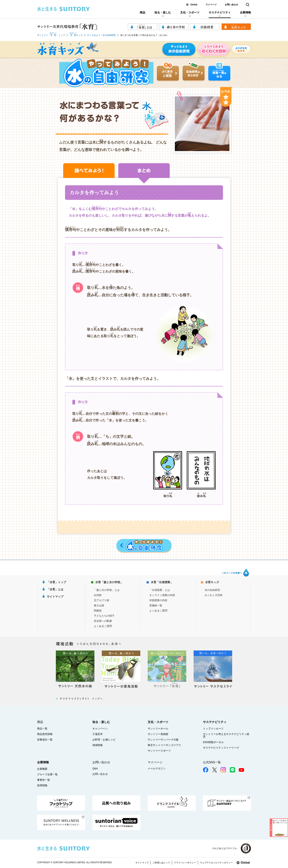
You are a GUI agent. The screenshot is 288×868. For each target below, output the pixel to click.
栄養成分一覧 (45, 740)
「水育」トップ (56, 582)
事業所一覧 (44, 780)
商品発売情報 (45, 734)
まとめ (144, 173)
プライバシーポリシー (185, 863)
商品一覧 (42, 729)
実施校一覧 (156, 605)
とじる (271, 828)
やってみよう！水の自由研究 (101, 35)
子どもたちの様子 (104, 616)
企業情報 (245, 12)
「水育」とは (55, 589)
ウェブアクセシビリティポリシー (216, 863)
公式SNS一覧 (212, 762)
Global (194, 5)
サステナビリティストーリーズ (221, 748)
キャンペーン (100, 729)
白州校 (98, 595)
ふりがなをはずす (241, 49)
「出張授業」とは (160, 590)
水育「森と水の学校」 (109, 582)
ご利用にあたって (161, 863)
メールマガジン (157, 768)
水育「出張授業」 (162, 582)
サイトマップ (55, 596)
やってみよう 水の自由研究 (179, 49)
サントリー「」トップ (51, 34)
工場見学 (98, 734)
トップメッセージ (213, 729)
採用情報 (42, 785)
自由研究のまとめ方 (194, 72)
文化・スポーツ (190, 12)
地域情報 (98, 745)
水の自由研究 (212, 590)
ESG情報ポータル (213, 742)
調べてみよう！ (89, 173)
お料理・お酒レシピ (104, 740)
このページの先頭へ (235, 572)
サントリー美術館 (158, 734)
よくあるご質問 (168, 72)
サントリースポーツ (159, 751)
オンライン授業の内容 (162, 595)
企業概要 (42, 769)
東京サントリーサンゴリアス (164, 745)
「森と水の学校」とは (107, 590)
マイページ (211, 5)
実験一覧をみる (219, 72)
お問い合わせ (231, 5)
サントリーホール (158, 729)
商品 (143, 12)
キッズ (76, 34)
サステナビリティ (220, 12)
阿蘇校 (98, 611)
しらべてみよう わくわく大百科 (214, 49)
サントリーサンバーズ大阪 (163, 740)
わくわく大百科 (214, 595)
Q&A (95, 768)
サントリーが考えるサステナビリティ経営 (226, 735)
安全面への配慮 (103, 621)
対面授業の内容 (158, 600)
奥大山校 (99, 605)
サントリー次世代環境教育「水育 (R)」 (67, 27)
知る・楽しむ (163, 12)
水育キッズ (45, 55)
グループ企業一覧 (47, 774)
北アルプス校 (102, 600)
